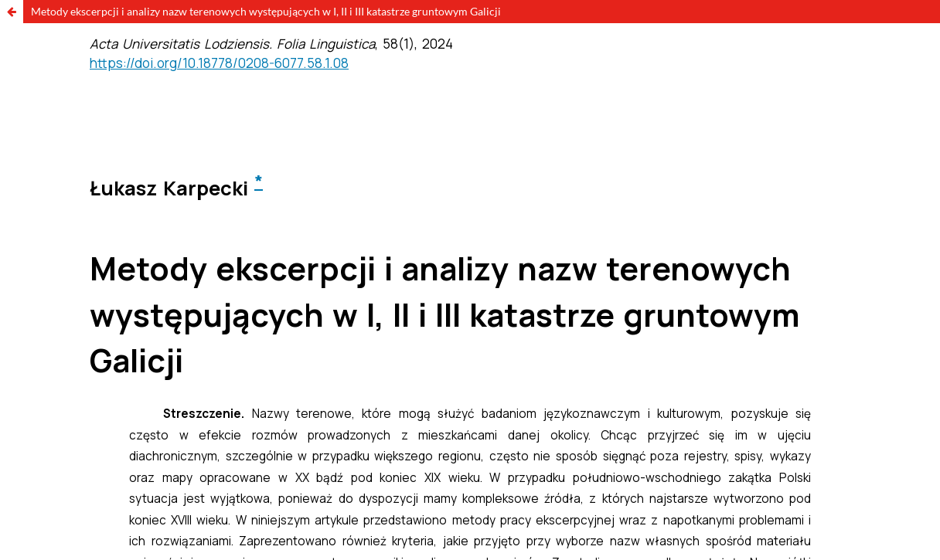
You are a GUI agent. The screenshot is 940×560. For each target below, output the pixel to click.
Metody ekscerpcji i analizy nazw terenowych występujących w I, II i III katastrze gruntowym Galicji (266, 11)
